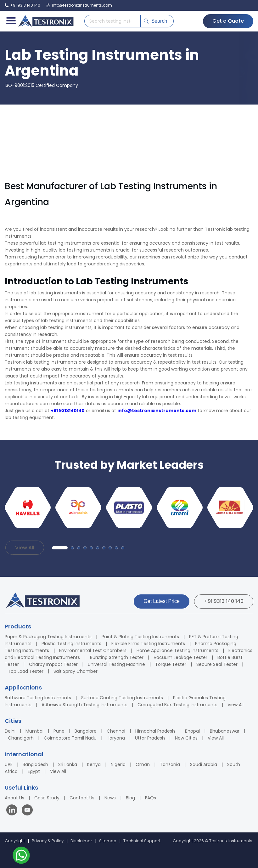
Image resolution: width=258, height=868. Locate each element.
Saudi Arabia (204, 764)
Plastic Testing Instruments (71, 644)
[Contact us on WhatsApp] (21, 856)
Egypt (34, 771)
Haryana (116, 738)
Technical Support (142, 841)
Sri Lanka (68, 764)
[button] (60, 548)
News (110, 798)
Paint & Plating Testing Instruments (140, 637)
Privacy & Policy (48, 841)
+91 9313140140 (68, 411)
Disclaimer (81, 841)
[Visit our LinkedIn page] (13, 811)
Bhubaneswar (225, 731)
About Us (14, 798)
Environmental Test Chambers (93, 650)
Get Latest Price (162, 601)
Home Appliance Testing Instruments (177, 650)
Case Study (47, 798)
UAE (9, 764)
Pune (59, 731)
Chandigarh (21, 738)
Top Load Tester (26, 671)
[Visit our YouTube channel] (27, 811)
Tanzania (170, 764)
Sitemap (108, 841)
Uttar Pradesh (150, 738)
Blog (130, 798)
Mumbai (34, 731)
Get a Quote (228, 21)
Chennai (116, 731)
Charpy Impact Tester (53, 664)
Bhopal (192, 731)
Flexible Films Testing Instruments (148, 644)
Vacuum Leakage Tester (180, 657)
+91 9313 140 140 (224, 601)
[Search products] (112, 21)
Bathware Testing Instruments (38, 698)
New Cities (186, 738)
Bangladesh (35, 764)
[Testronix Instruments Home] (46, 21)
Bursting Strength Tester (117, 657)
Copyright (15, 841)
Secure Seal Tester (217, 664)
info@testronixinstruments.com (157, 411)
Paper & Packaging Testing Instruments (48, 637)
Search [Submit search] (156, 21)
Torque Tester (171, 664)
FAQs (151, 798)
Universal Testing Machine (116, 664)
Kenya (94, 764)
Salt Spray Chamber (76, 671)
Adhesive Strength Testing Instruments (84, 705)
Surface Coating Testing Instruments (122, 698)
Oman (143, 764)
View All (25, 548)
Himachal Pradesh (155, 731)
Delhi (10, 731)
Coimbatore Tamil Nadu (70, 738)
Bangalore (86, 731)
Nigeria (118, 764)
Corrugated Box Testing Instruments (177, 705)
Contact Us (82, 798)
